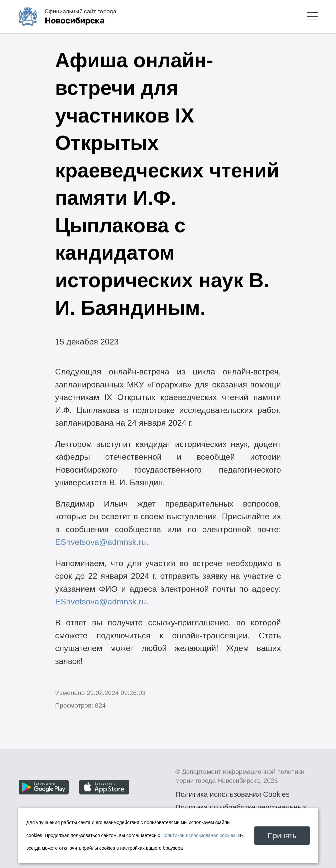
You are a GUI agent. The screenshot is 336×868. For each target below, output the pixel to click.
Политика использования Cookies (232, 794)
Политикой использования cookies (198, 835)
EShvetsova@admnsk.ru (100, 542)
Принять (282, 836)
